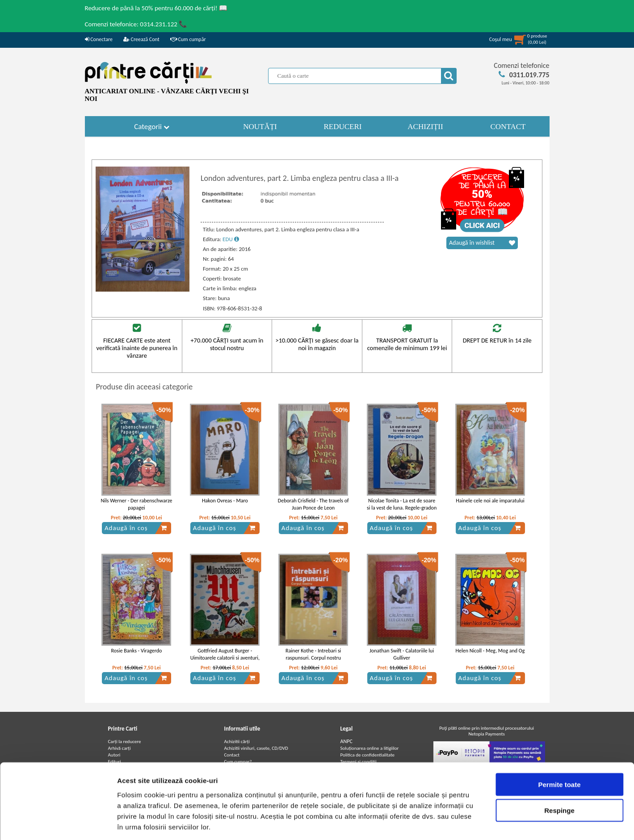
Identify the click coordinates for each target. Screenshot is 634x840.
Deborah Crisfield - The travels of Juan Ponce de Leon (313, 504)
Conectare (99, 39)
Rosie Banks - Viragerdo (137, 651)
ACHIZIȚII (425, 127)
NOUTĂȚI (260, 127)
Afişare (447, 822)
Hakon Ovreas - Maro (225, 501)
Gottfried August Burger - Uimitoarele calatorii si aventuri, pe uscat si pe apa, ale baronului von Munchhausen (225, 662)
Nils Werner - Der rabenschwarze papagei (136, 504)
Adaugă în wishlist (482, 243)
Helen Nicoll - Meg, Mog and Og (490, 651)
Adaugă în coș (136, 528)
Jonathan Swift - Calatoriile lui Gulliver (402, 654)
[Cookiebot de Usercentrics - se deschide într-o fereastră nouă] (58, 823)
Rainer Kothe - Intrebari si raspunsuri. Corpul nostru (313, 654)
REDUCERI (343, 127)
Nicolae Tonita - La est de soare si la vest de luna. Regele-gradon (402, 504)
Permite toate (559, 744)
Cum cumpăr (188, 39)
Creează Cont (141, 39)
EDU (231, 239)
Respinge (559, 770)
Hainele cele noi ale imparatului (490, 501)
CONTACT (508, 127)
